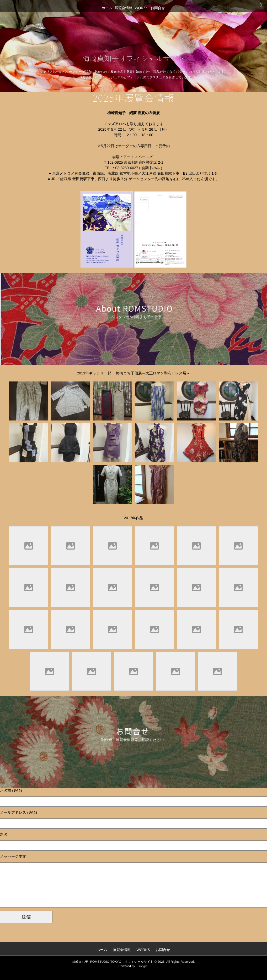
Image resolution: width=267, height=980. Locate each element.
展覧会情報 (121, 17)
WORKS (144, 17)
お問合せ (165, 17)
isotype (143, 966)
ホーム (101, 17)
